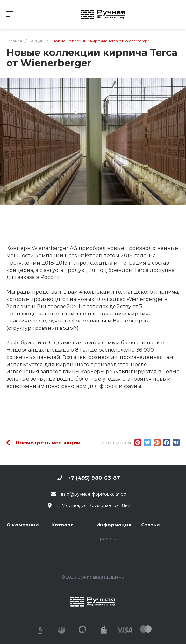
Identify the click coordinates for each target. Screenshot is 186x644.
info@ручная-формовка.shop (94, 494)
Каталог (62, 525)
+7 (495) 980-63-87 (94, 478)
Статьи (150, 525)
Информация (114, 525)
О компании (23, 525)
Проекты (106, 539)
